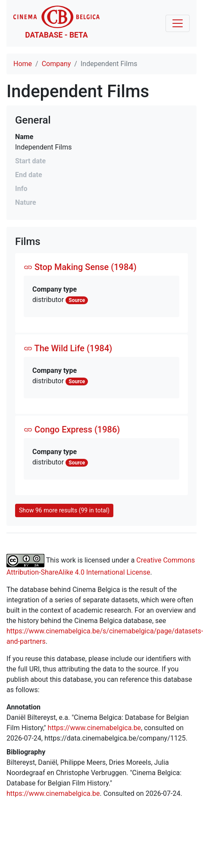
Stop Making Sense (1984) (80, 267)
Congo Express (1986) (72, 429)
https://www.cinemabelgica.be (95, 728)
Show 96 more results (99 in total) (64, 510)
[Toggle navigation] (178, 23)
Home (23, 64)
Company (56, 64)
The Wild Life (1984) (68, 348)
